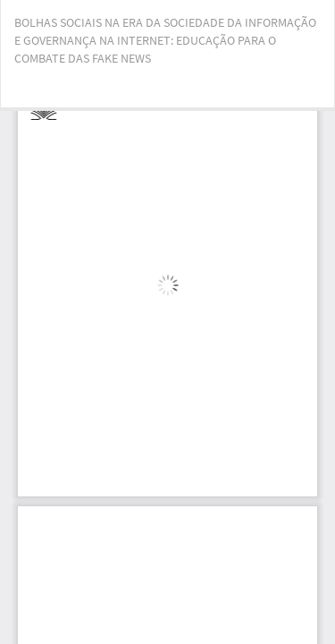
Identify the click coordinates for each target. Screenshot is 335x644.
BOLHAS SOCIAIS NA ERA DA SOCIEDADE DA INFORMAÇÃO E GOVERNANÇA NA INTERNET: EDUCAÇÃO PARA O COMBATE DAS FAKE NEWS (165, 40)
